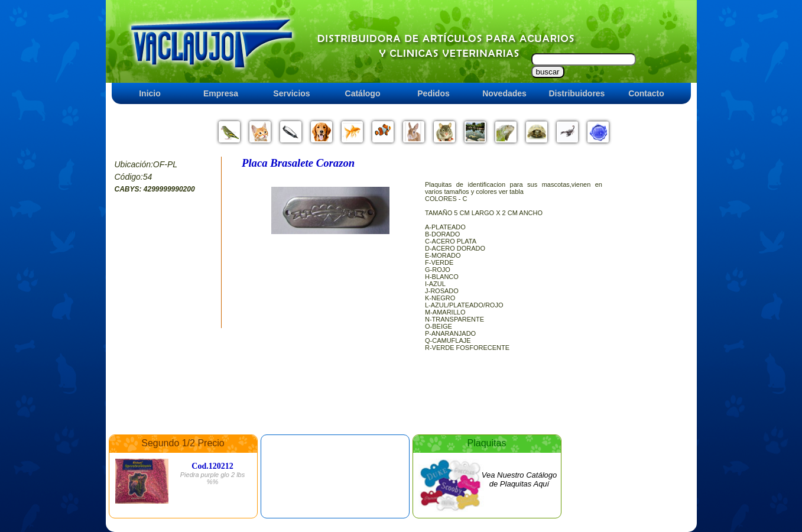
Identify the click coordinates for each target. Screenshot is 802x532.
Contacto (646, 93)
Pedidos (433, 93)
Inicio (150, 93)
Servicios (291, 93)
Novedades (504, 93)
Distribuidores (577, 93)
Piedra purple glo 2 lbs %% (212, 478)
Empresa (221, 93)
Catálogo (363, 93)
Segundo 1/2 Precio (183, 443)
